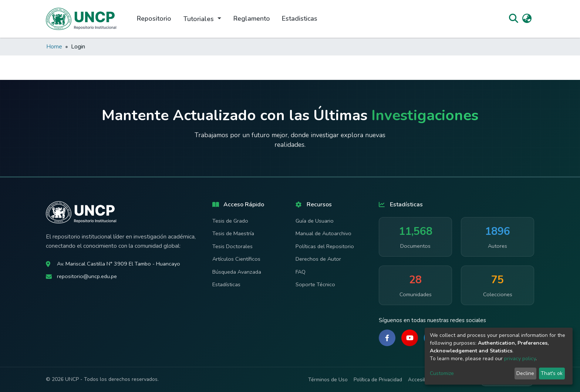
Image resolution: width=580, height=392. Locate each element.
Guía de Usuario (315, 221)
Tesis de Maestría (233, 233)
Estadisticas (300, 18)
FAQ (301, 272)
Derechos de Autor (318, 259)
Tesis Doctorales (232, 246)
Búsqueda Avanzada (237, 272)
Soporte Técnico (315, 284)
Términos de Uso (328, 380)
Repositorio (154, 18)
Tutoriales (200, 19)
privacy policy (520, 359)
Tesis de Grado (230, 221)
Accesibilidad (423, 380)
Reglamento (252, 18)
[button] (527, 19)
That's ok (552, 373)
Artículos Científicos (236, 259)
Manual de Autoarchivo (323, 233)
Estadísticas (226, 284)
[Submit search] (514, 19)
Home (54, 47)
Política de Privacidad (378, 380)
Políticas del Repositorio (325, 246)
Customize (442, 373)
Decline (525, 373)
